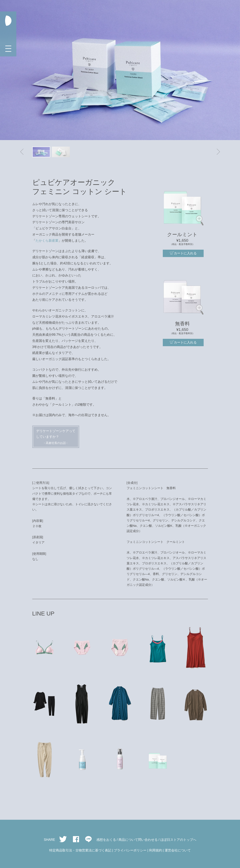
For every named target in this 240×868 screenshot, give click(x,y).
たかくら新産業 (47, 241)
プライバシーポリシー (130, 850)
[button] (22, 152)
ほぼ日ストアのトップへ (178, 840)
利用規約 (156, 850)
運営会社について (178, 850)
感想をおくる (106, 840)
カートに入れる (183, 253)
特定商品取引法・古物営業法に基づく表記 (80, 850)
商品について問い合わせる (138, 840)
